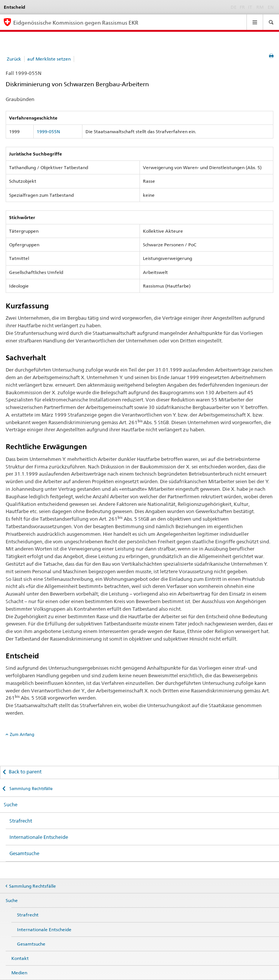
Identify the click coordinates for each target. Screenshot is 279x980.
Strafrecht (21, 821)
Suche (11, 804)
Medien (19, 973)
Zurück (14, 59)
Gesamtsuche (24, 853)
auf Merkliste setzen (49, 59)
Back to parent (25, 772)
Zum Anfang (22, 734)
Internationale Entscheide (39, 837)
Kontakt (20, 958)
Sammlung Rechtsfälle (30, 789)
